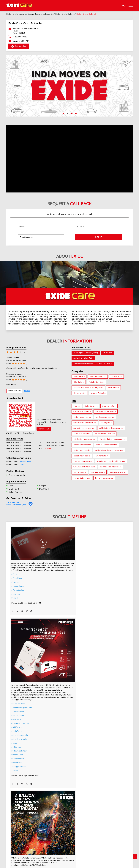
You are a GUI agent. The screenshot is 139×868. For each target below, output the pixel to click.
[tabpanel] (69, 86)
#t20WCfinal (17, 752)
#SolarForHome (59, 596)
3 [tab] (72, 113)
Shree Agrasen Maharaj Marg (86, 353)
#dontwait (56, 770)
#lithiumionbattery (60, 643)
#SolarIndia (57, 612)
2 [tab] (67, 113)
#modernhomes (99, 769)
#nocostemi (57, 762)
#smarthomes (57, 647)
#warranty (56, 758)
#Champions (97, 585)
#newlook (16, 589)
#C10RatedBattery (100, 777)
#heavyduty (97, 753)
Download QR (44, 429)
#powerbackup (58, 651)
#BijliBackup (57, 620)
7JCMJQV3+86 (13, 502)
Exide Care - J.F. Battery (109, 832)
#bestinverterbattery (101, 765)
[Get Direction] (31, 505)
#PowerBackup (18, 585)
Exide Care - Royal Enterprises (30, 834)
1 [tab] (63, 113)
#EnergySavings (58, 604)
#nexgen (15, 593)
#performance (98, 757)
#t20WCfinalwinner (100, 597)
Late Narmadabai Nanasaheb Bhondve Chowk (93, 364)
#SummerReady (58, 778)
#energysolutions (59, 659)
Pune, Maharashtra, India (17, 505)
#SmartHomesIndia (60, 627)
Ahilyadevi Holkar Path (83, 358)
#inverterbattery (59, 754)
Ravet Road (108, 353)
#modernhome (18, 581)
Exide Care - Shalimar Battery (69, 834)
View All (27, 391)
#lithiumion (57, 639)
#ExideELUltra (98, 750)
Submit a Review (14, 391)
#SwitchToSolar (58, 608)
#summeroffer (58, 766)
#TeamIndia (97, 581)
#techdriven (57, 655)
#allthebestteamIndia (20, 748)
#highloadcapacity (100, 773)
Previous (8, 841)
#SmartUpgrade (58, 786)
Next (131, 841)
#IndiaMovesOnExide (101, 593)
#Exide (14, 569)
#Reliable (96, 761)
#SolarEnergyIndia (59, 631)
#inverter (15, 577)
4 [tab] (76, 113)
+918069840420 (20, 37)
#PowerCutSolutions (61, 616)
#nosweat (56, 774)
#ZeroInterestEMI (59, 782)
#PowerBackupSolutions (62, 600)
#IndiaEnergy (57, 623)
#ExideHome (17, 573)
